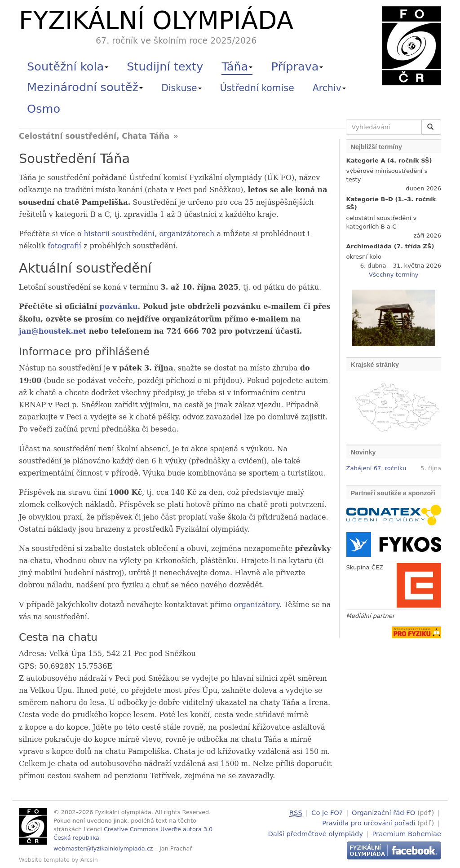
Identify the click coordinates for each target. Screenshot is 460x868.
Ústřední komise (257, 88)
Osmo (44, 109)
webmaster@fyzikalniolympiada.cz (103, 848)
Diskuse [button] (181, 88)
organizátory (257, 605)
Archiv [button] (329, 88)
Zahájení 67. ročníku (376, 468)
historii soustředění (119, 234)
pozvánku (119, 306)
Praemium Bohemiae (407, 832)
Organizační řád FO (383, 813)
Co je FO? (327, 813)
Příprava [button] (297, 66)
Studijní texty (165, 66)
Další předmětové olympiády (316, 832)
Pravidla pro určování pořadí (369, 822)
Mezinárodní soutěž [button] (85, 87)
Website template (44, 860)
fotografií (64, 246)
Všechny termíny (394, 275)
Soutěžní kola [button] (68, 66)
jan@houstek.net (53, 331)
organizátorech (187, 234)
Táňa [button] (237, 66)
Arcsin (89, 860)
